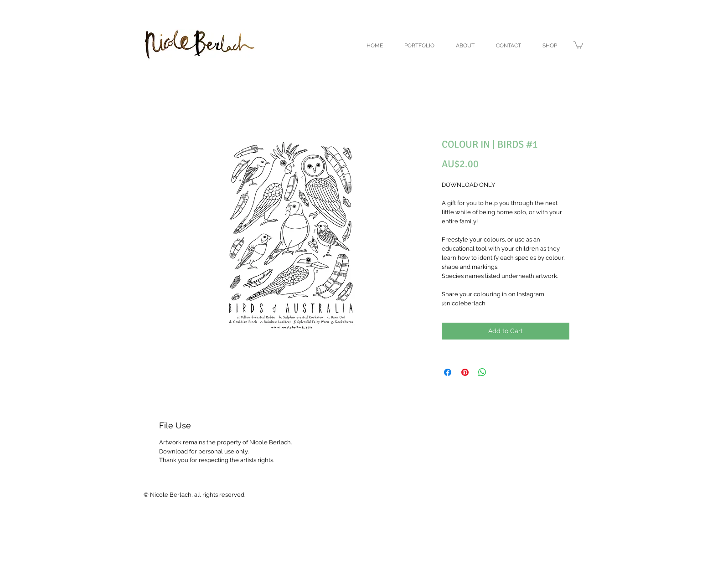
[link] (578, 45)
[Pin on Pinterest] (465, 372)
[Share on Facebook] (448, 372)
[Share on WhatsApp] (482, 372)
